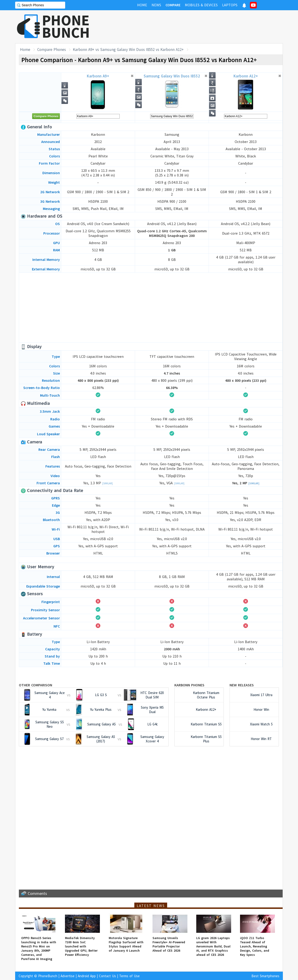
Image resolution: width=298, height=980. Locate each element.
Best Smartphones (265, 976)
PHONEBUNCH (66, 26)
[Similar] (107, 483)
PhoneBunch (48, 976)
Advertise (68, 976)
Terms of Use (129, 976)
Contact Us (107, 976)
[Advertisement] (198, 27)
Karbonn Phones (189, 685)
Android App (87, 976)
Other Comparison (36, 685)
